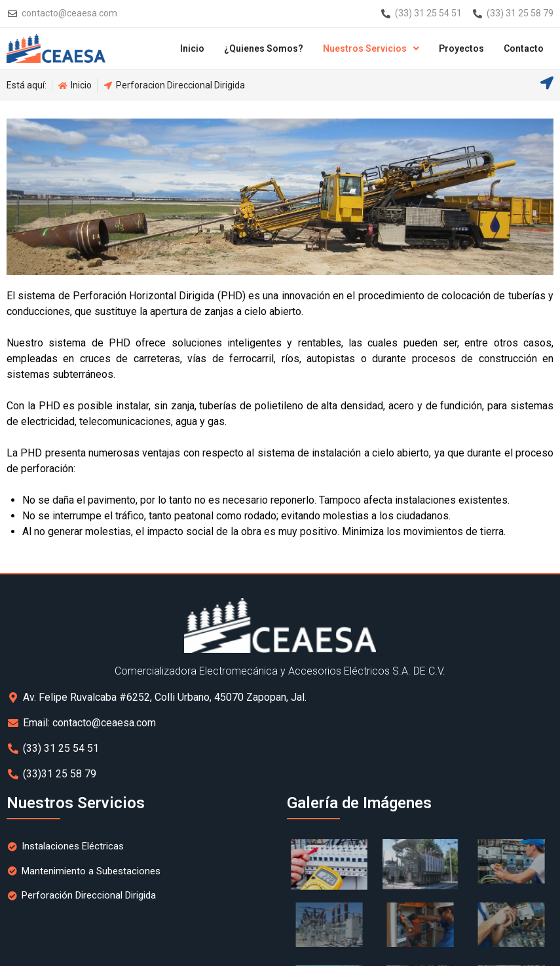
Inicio (192, 48)
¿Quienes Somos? (264, 48)
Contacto (524, 48)
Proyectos (461, 48)
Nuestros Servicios (371, 48)
